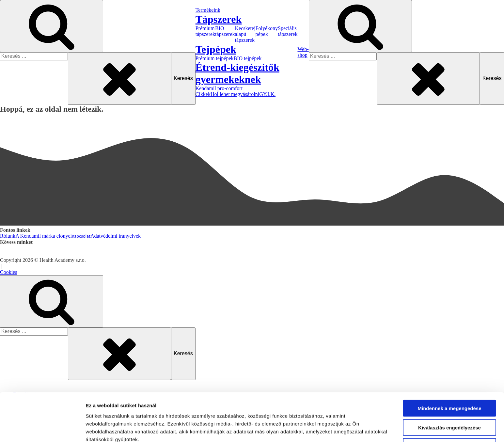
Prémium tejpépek (215, 58)
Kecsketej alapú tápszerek (245, 34)
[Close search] (119, 78)
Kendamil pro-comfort (219, 88)
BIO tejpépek (248, 58)
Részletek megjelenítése (114, 405)
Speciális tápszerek (288, 31)
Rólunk (8, 236)
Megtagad (449, 381)
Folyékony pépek (267, 31)
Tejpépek (36, 436)
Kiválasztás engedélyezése (449, 362)
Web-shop (303, 52)
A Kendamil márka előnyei (44, 236)
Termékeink (208, 10)
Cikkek (203, 94)
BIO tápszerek (225, 31)
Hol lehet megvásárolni (235, 94)
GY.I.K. (267, 94)
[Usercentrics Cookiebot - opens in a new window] (42, 405)
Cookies (8, 272)
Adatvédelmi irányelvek (116, 236)
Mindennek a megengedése (449, 343)
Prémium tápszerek (205, 31)
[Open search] (52, 26)
